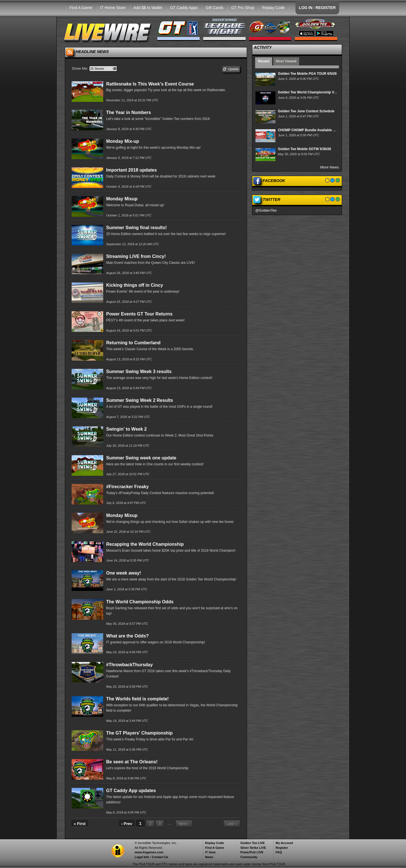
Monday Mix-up (122, 141)
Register (282, 848)
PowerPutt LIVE (252, 852)
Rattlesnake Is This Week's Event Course (150, 84)
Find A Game (81, 8)
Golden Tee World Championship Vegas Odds (315, 92)
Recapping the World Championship (145, 544)
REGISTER (326, 8)
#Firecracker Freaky (127, 487)
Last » (232, 824)
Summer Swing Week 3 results (139, 371)
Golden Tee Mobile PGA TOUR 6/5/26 (307, 74)
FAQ (279, 852)
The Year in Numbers (128, 112)
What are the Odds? (127, 636)
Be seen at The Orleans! (132, 762)
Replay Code (273, 8)
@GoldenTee (266, 210)
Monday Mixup (122, 199)
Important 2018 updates (131, 170)
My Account (284, 843)
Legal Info (142, 857)
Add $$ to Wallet (148, 8)
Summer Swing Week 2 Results (139, 400)
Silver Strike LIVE (253, 848)
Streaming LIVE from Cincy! (136, 256)
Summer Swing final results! (136, 228)
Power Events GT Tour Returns (139, 314)
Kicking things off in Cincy (134, 285)
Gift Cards (214, 8)
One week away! (123, 573)
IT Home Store (113, 8)
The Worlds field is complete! (137, 699)
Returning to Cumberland (133, 343)
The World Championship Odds (140, 602)
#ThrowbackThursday (129, 665)
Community (249, 857)
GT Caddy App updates (131, 791)
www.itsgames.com (149, 852)
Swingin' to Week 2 (126, 429)
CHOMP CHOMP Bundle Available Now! (310, 130)
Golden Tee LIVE (252, 843)
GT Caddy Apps (184, 8)
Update (231, 69)
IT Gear (210, 852)
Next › (184, 824)
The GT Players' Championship (139, 733)
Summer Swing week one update (141, 458)
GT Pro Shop (243, 8)
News (209, 857)
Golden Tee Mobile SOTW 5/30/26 (304, 149)
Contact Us (160, 857)
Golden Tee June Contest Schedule (306, 111)
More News (330, 167)
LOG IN (306, 8)
